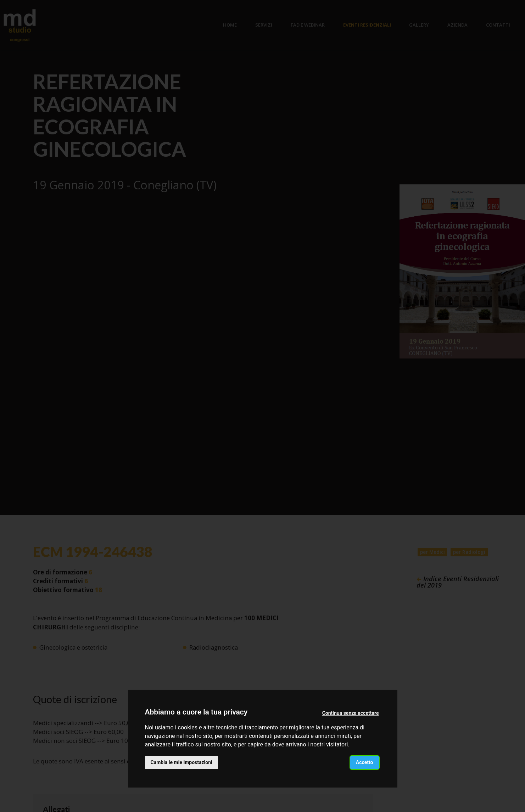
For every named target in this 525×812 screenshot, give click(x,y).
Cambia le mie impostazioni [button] (181, 762)
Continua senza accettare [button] (351, 713)
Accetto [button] (365, 762)
